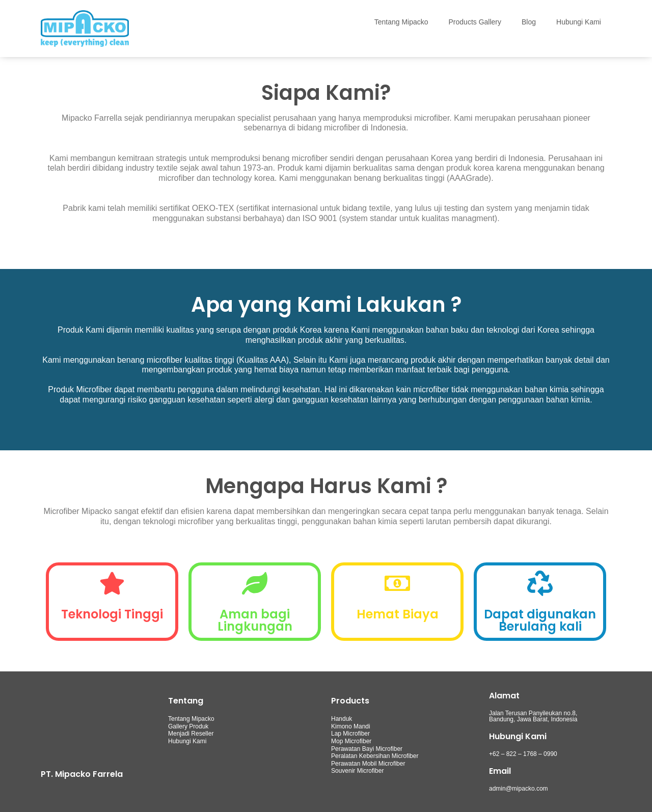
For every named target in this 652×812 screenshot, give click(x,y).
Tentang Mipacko (401, 22)
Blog (529, 22)
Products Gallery (475, 22)
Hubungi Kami (579, 22)
